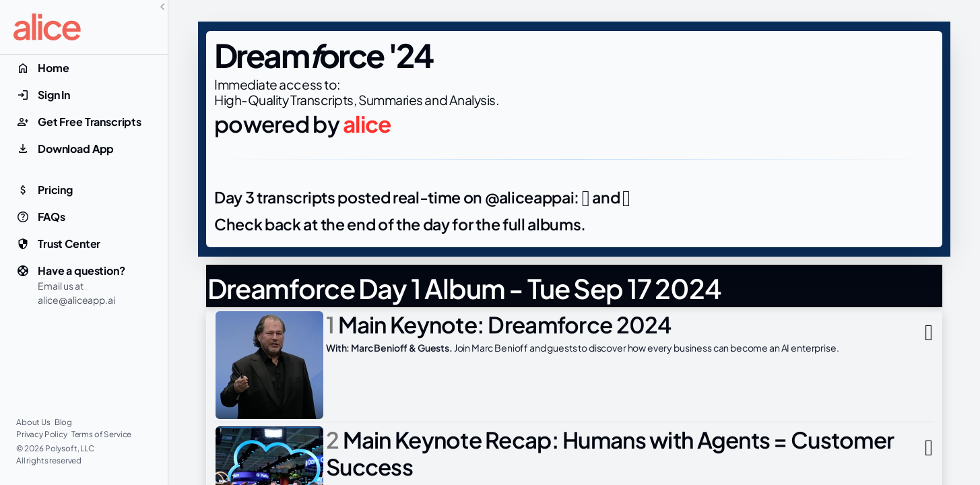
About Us (34, 422)
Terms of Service (102, 434)
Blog (63, 422)
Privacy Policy (42, 434)
